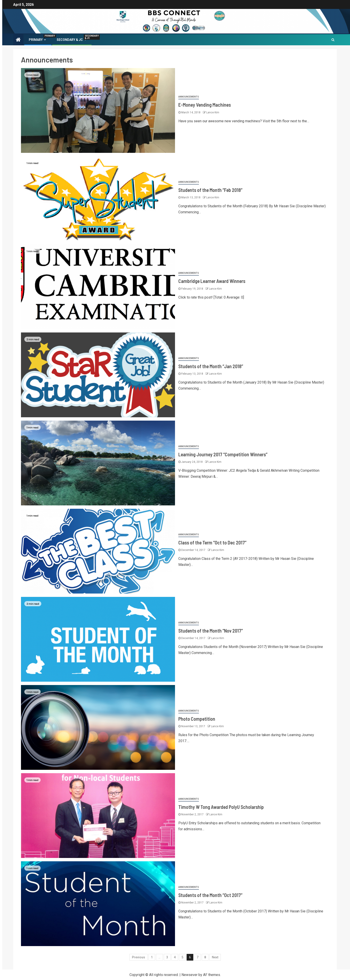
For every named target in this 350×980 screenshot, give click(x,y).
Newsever (190, 975)
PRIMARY (38, 40)
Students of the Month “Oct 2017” (210, 895)
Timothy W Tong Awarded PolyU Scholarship (221, 807)
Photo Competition (197, 719)
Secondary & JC (72, 40)
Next (215, 957)
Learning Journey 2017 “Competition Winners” (223, 454)
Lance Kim (213, 112)
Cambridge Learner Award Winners (212, 281)
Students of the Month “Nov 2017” (211, 631)
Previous (139, 957)
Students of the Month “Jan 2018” (211, 366)
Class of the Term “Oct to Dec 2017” (212, 542)
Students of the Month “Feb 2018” (210, 190)
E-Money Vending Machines (205, 105)
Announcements (189, 97)
